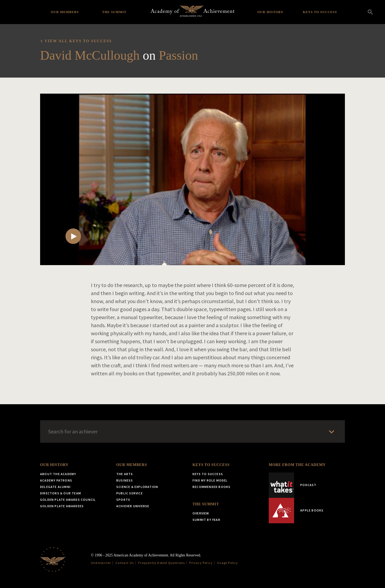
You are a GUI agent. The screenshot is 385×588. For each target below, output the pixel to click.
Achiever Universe (133, 506)
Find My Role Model (210, 480)
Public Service (130, 493)
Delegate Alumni (55, 487)
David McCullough (90, 55)
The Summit (114, 12)
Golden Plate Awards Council (68, 500)
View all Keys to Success (78, 41)
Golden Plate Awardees (62, 506)
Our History (271, 12)
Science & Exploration (137, 487)
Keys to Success (320, 12)
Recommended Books (211, 487)
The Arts (125, 474)
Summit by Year (206, 520)
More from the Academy (297, 465)
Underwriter (101, 563)
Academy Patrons (56, 480)
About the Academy (58, 474)
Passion (178, 55)
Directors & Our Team (61, 493)
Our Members (65, 12)
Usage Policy (228, 563)
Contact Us (125, 563)
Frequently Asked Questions (161, 563)
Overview (201, 513)
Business (125, 480)
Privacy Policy (201, 563)
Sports (123, 500)
